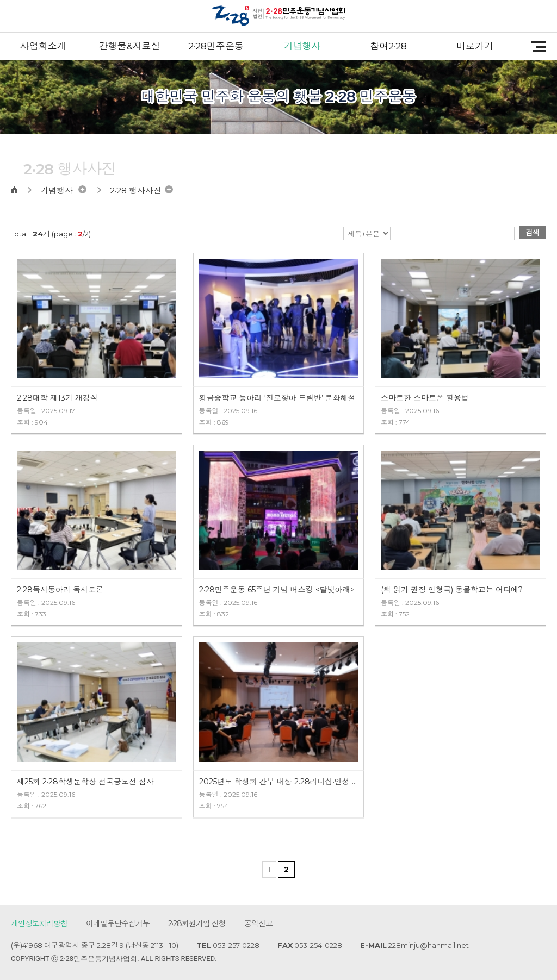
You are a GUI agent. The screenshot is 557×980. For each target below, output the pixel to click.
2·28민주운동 (216, 46)
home (19, 190)
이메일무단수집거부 (118, 923)
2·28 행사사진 (136, 191)
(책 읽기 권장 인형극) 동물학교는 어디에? (452, 590)
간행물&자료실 (130, 46)
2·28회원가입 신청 (197, 923)
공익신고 (258, 923)
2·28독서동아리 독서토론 (60, 590)
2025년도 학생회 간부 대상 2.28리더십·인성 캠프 (279, 782)
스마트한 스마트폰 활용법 (425, 398)
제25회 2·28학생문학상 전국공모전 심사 (85, 782)
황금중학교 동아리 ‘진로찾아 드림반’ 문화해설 (277, 398)
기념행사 (302, 46)
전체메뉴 (535, 47)
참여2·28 (388, 46)
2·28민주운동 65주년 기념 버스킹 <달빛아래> (277, 590)
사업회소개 (43, 46)
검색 (533, 233)
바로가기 (475, 46)
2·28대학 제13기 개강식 (57, 398)
